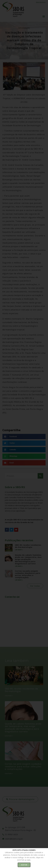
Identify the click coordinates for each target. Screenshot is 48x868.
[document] (24, 434)
